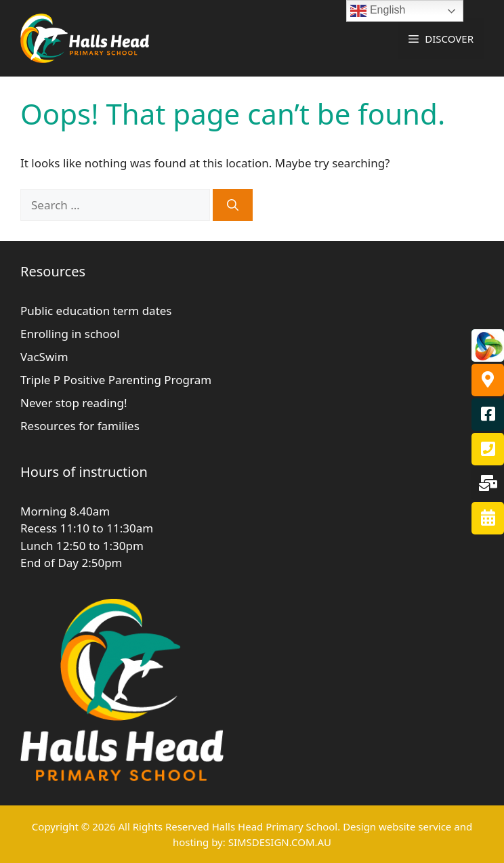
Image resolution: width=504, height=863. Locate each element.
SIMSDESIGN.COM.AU (280, 842)
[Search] (233, 205)
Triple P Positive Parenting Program (116, 380)
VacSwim (44, 357)
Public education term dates (96, 311)
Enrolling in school (70, 334)
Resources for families (80, 426)
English (378, 11)
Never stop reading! (73, 403)
